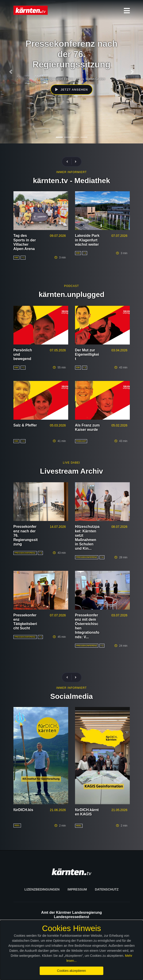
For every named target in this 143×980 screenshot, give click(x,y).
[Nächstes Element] (132, 72)
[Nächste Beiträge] (76, 162)
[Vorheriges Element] (11, 72)
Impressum (77, 889)
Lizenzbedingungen (42, 889)
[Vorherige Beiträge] (69, 162)
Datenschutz (107, 889)
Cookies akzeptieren (71, 971)
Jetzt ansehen (71, 90)
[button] (127, 11)
